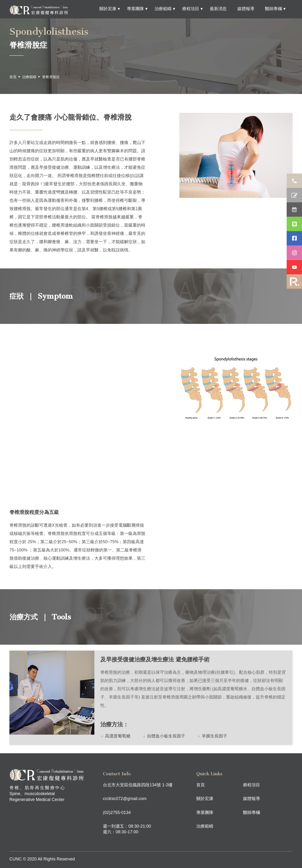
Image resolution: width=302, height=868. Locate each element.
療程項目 (191, 9)
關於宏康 (108, 9)
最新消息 (218, 9)
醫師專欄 (273, 9)
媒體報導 (246, 9)
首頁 (13, 77)
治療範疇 (163, 9)
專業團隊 (135, 9)
